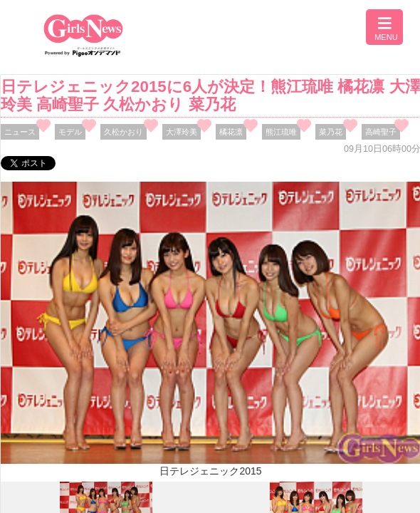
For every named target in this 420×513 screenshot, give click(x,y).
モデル (70, 132)
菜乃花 (331, 132)
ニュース (20, 132)
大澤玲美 (182, 132)
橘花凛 (231, 132)
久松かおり (124, 132)
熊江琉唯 (281, 132)
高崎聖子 (381, 132)
